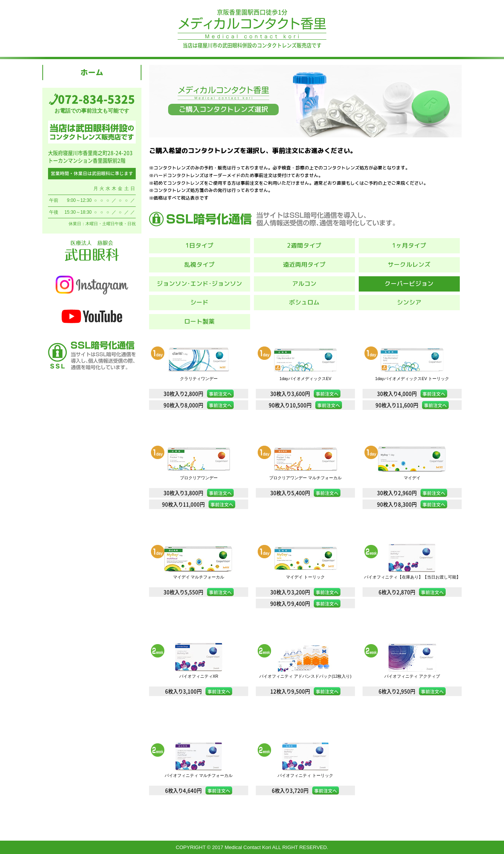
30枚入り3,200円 (305, 592)
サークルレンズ (409, 264)
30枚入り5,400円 (305, 493)
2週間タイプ (304, 245)
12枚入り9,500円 (305, 691)
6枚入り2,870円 (412, 592)
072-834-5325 (96, 99)
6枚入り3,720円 (305, 790)
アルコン (304, 284)
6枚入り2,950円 (412, 691)
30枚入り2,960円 (412, 493)
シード (199, 302)
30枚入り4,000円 (412, 394)
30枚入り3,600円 (305, 394)
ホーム (92, 72)
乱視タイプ (199, 264)
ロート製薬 (199, 321)
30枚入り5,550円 (199, 592)
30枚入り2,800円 (199, 394)
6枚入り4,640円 (199, 790)
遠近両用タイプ (304, 264)
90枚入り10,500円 (305, 405)
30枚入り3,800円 (199, 493)
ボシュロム (304, 302)
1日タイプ (199, 245)
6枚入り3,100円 (199, 691)
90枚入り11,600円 (412, 405)
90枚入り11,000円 (199, 504)
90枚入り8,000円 (199, 405)
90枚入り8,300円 (412, 504)
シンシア (409, 302)
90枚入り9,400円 (305, 603)
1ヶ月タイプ (409, 245)
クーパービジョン (409, 284)
